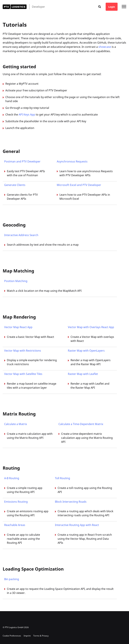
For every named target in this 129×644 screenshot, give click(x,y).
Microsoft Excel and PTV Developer (79, 185)
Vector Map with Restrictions (23, 351)
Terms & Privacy (41, 636)
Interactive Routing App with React (77, 525)
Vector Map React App (18, 327)
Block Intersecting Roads (71, 502)
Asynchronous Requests (72, 161)
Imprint (27, 636)
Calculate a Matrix (16, 424)
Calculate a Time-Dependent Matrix (81, 424)
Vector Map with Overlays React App (91, 327)
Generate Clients (15, 185)
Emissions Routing (16, 502)
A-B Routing (12, 478)
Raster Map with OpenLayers (86, 351)
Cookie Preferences (12, 636)
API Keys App (27, 115)
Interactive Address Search (21, 235)
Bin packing (12, 579)
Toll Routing (62, 478)
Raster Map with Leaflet (83, 374)
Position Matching (16, 281)
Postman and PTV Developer (22, 161)
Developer (38, 7)
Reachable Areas (15, 525)
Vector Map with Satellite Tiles (23, 374)
